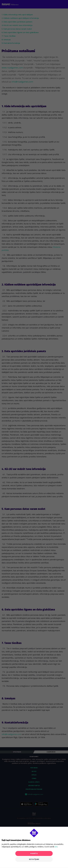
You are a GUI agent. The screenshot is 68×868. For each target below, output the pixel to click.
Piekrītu (34, 853)
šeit (56, 847)
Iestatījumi (34, 859)
